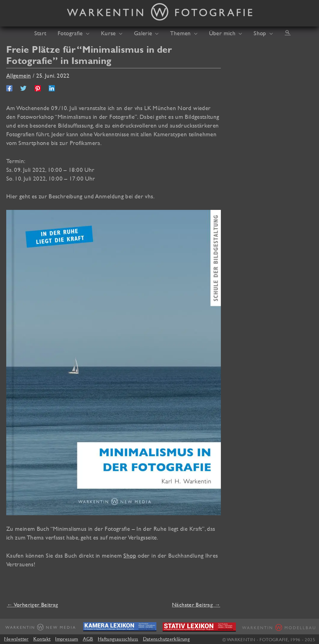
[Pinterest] (38, 88)
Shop (130, 555)
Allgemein (19, 75)
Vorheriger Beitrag (32, 605)
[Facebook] (9, 88)
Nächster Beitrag (196, 605)
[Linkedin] (52, 88)
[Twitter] (23, 88)
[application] (90, 33)
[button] (280, 32)
